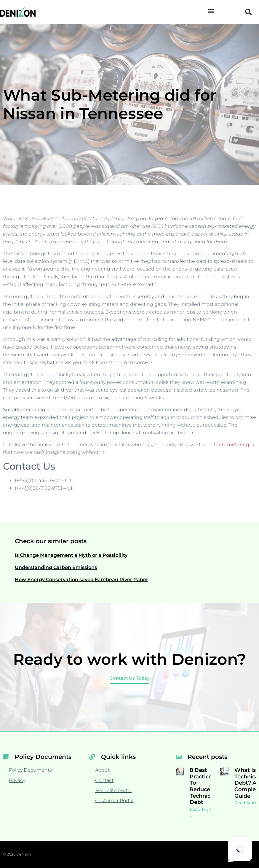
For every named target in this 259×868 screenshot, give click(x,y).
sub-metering (233, 445)
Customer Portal (114, 801)
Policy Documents (30, 770)
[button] (211, 11)
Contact (104, 780)
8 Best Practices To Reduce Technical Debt (202, 786)
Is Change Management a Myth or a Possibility (71, 555)
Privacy (17, 780)
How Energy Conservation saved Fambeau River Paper (81, 580)
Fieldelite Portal (113, 790)
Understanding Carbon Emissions (56, 567)
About (102, 770)
